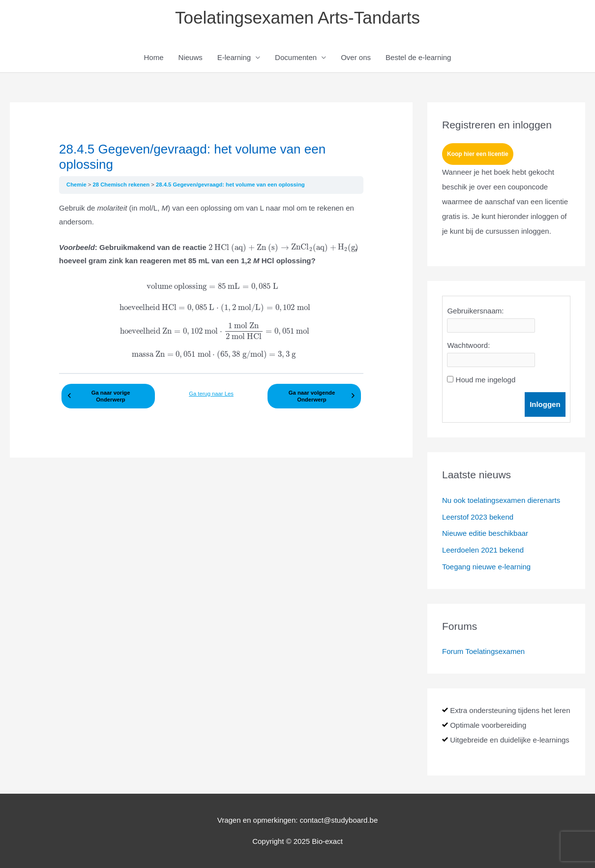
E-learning (234, 57)
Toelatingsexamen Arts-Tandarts (297, 17)
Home (154, 57)
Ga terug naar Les (211, 394)
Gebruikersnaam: (475, 311)
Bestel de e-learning (418, 57)
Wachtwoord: (468, 345)
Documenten (296, 57)
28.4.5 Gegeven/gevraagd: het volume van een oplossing (230, 185)
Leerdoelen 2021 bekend (483, 550)
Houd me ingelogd (486, 380)
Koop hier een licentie (478, 154)
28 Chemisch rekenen (122, 185)
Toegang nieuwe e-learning (486, 567)
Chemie (77, 185)
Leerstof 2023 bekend (478, 517)
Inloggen (545, 404)
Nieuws (191, 57)
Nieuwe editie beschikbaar (485, 533)
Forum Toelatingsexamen (483, 651)
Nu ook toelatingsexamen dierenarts (501, 500)
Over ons (356, 57)
